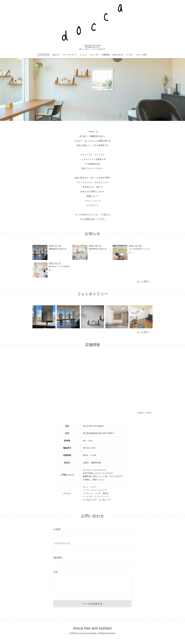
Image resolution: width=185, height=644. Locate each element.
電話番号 (58, 558)
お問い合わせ (118, 55)
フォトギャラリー (69, 55)
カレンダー (95, 55)
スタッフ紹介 (142, 55)
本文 (56, 572)
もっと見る (144, 281)
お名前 (57, 529)
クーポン (130, 55)
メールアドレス (62, 543)
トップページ (44, 55)
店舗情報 (106, 55)
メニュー (83, 55)
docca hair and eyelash (93, 628)
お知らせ (56, 55)
